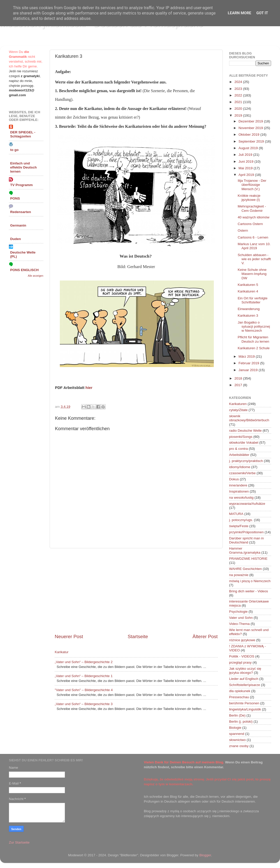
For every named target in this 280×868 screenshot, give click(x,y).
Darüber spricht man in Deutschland (247, 540)
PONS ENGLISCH (24, 270)
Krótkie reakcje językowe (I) (249, 198)
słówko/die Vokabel (244, 443)
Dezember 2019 (251, 121)
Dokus (234, 479)
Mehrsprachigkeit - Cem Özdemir (252, 208)
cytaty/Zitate (238, 410)
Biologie (235, 728)
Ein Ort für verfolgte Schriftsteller (253, 300)
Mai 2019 (246, 168)
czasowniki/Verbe (242, 473)
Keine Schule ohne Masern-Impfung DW (252, 274)
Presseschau (239, 697)
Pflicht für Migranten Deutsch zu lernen (254, 339)
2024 (239, 82)
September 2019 (252, 141)
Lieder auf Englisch (244, 679)
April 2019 (247, 175)
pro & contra (239, 449)
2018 (239, 378)
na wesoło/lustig (241, 498)
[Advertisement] (136, 591)
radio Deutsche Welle (245, 431)
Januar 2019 (249, 370)
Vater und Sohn (241, 618)
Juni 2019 (246, 162)
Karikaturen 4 (248, 291)
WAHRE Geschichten (246, 569)
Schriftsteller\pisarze (245, 685)
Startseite (138, 636)
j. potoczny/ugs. (241, 520)
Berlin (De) (237, 715)
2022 (239, 95)
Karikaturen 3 (248, 316)
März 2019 (247, 356)
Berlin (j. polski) (241, 722)
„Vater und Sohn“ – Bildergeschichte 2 (84, 662)
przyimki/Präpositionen (246, 532)
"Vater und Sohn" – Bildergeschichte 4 (84, 690)
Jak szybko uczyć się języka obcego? (245, 671)
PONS (15, 198)
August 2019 (249, 148)
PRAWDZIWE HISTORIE (248, 559)
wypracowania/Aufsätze (247, 504)
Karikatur (62, 652)
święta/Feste (239, 526)
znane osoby (239, 746)
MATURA (236, 514)
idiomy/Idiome (240, 467)
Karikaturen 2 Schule (254, 348)
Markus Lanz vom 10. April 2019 (254, 246)
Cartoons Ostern (250, 224)
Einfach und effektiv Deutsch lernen (23, 167)
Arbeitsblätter (239, 455)
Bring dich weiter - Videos (249, 591)
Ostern (243, 230)
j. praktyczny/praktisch (246, 461)
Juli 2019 (246, 155)
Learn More (240, 13)
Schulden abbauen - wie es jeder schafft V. (254, 259)
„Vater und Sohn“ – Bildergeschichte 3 (84, 704)
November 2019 (251, 128)
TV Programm (22, 185)
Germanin (18, 225)
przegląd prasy (240, 662)
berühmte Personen (244, 703)
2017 (239, 385)
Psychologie (238, 612)
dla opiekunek (240, 691)
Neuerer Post (69, 636)
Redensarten (21, 212)
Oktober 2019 (249, 135)
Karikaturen (238, 404)
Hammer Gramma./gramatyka (245, 550)
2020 (239, 109)
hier (89, 388)
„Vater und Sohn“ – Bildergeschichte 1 (84, 676)
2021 (239, 102)
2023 (239, 89)
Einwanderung (249, 309)
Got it (262, 13)
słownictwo (237, 740)
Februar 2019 (249, 363)
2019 (239, 115)
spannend (237, 734)
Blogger (205, 855)
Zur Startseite (19, 842)
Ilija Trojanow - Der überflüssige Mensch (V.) (252, 185)
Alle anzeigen (36, 276)
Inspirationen (239, 491)
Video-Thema (239, 624)
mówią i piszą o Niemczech (250, 581)
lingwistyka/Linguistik (245, 709)
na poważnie (239, 575)
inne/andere (238, 485)
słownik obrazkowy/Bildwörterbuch (249, 418)
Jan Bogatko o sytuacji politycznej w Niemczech (254, 326)
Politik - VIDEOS (242, 656)
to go (14, 150)
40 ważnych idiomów (254, 217)
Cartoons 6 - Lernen (253, 237)
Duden (16, 239)
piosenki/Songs (241, 437)
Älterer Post (205, 636)
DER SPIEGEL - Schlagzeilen (23, 134)
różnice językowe (242, 640)
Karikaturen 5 (248, 285)
